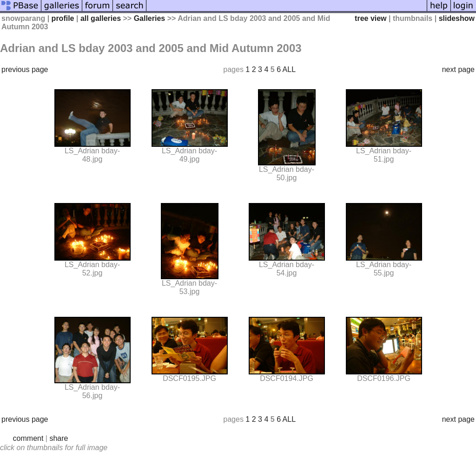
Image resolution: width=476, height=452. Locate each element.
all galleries (101, 18)
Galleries (150, 18)
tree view (370, 18)
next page (458, 69)
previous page (25, 69)
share (59, 438)
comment (28, 438)
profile (63, 18)
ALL (289, 69)
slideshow (457, 18)
